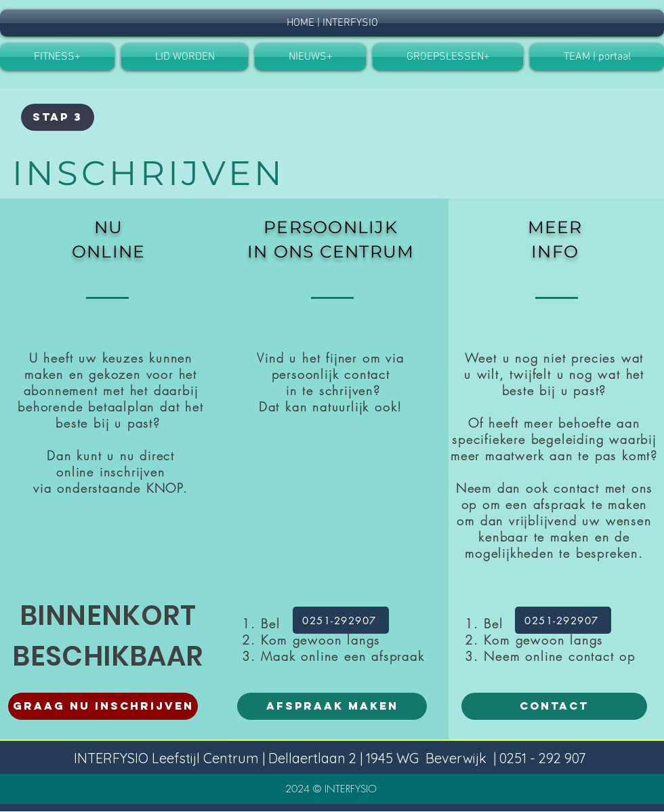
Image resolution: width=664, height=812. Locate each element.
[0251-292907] (341, 620)
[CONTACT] (554, 706)
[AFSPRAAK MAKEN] (332, 706)
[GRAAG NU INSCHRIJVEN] (103, 706)
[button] (185, 57)
